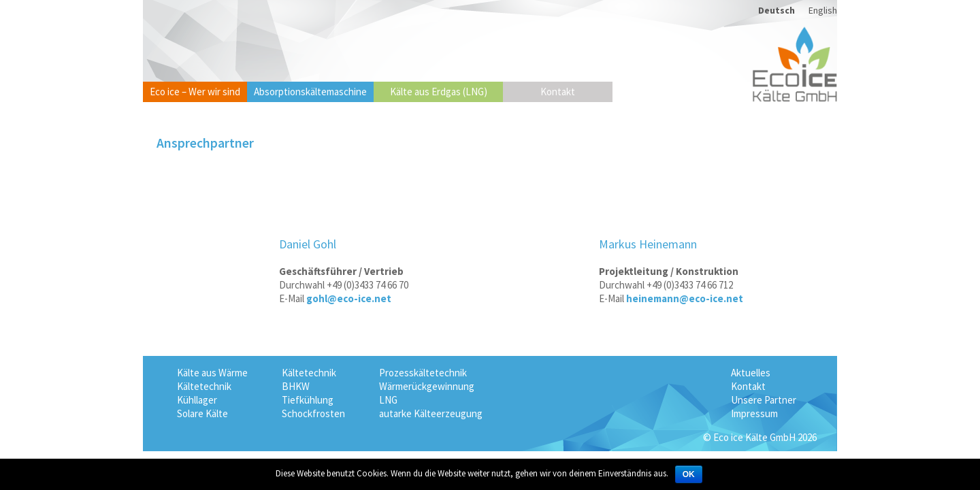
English (823, 10)
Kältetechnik (204, 386)
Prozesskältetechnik (423, 373)
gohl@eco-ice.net (349, 298)
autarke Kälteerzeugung (431, 413)
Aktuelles (751, 373)
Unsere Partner (764, 400)
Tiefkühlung (308, 400)
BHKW (296, 386)
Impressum (754, 413)
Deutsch (777, 10)
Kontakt (558, 92)
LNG (388, 400)
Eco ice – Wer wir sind (195, 92)
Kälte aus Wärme (212, 373)
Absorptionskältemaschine (310, 92)
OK (689, 474)
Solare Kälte (202, 413)
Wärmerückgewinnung (427, 386)
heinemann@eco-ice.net (685, 298)
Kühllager (197, 400)
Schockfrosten (313, 413)
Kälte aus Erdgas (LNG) (439, 92)
